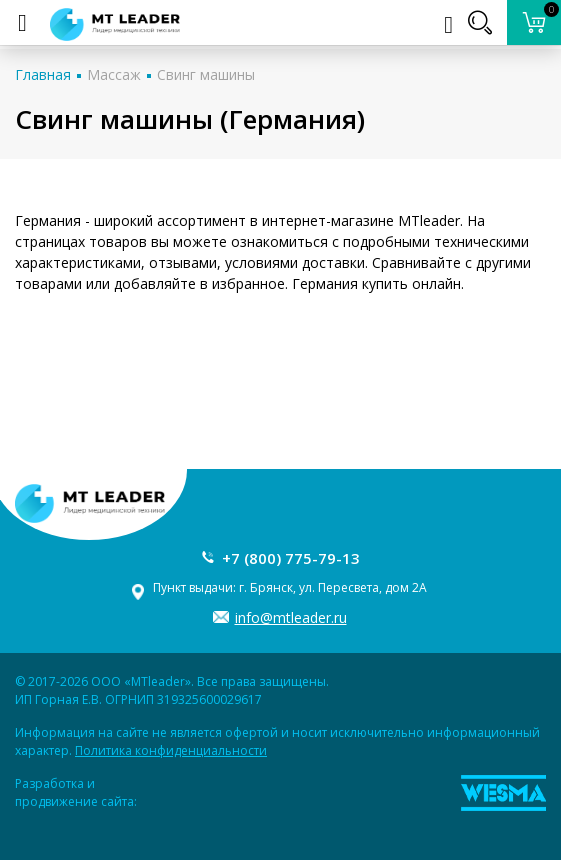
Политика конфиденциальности (171, 750)
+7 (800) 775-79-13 (291, 558)
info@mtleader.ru (291, 617)
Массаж (114, 74)
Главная (43, 74)
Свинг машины (206, 74)
